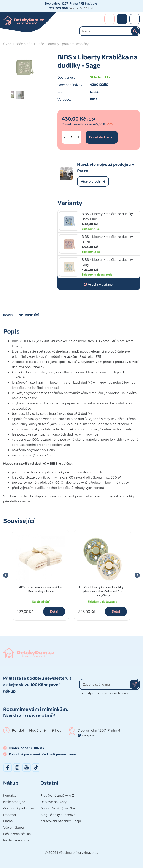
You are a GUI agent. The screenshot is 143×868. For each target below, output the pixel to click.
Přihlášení (110, 19)
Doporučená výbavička (58, 808)
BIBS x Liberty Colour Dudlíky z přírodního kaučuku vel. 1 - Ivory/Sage (102, 591)
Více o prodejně (93, 181)
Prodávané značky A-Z (57, 795)
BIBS (94, 99)
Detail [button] (54, 611)
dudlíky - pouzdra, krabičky (68, 44)
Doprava (10, 815)
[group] (41, 575)
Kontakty (10, 795)
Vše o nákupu (14, 827)
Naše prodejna (14, 802)
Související (29, 315)
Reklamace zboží (16, 840)
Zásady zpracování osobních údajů (105, 693)
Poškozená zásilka (17, 834)
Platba (8, 821)
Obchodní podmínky (19, 808)
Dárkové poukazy (53, 802)
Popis (8, 315)
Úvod (7, 44)
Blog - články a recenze (58, 815)
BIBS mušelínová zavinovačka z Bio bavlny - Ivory (41, 589)
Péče (40, 44)
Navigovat (92, 3)
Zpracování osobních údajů (61, 821)
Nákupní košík (122, 19)
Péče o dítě (24, 44)
